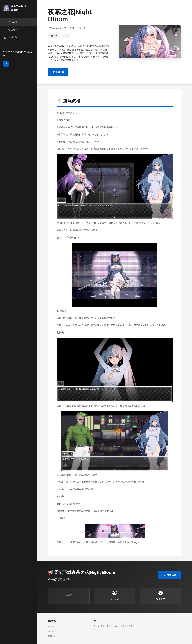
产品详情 (52, 627)
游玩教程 (52, 631)
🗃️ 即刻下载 (58, 72)
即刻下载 (52, 636)
